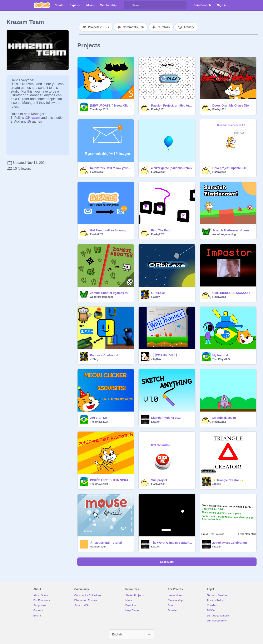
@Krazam (32, 118)
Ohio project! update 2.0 (229, 168)
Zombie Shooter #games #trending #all (111, 293)
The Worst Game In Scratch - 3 (172, 543)
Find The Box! (161, 230)
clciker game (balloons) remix (172, 168)
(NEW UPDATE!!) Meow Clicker (111, 105)
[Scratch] (42, 5)
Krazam (156, 422)
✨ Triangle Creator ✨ (228, 480)
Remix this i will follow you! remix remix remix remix (111, 168)
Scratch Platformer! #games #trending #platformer (233, 230)
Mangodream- (98, 547)
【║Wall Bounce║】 (165, 355)
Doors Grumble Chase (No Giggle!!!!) (233, 105)
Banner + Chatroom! (104, 355)
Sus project (159, 480)
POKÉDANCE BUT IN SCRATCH (111, 480)
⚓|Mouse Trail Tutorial (106, 543)
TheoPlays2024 (99, 109)
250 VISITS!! (98, 418)
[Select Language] (131, 634)
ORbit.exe (158, 293)
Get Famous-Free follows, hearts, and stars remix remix (111, 230)
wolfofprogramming (224, 234)
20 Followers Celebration (230, 543)
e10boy (155, 297)
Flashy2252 (158, 109)
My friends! (220, 355)
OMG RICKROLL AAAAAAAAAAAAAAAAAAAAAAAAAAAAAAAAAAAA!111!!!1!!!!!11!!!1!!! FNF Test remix (233, 293)
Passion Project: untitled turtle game (172, 105)
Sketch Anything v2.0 (166, 418)
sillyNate (156, 359)
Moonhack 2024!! (224, 418)
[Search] (128, 5)
